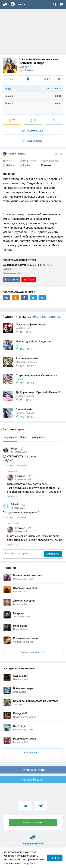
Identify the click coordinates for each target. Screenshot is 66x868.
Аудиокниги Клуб (33, 836)
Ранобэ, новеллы (15, 154)
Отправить (53, 554)
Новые (24, 437)
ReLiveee (20, 476)
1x (59, 79)
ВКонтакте (11, 280)
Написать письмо (33, 823)
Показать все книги (32, 652)
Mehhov (24, 67)
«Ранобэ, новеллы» (47, 317)
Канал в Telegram (33, 780)
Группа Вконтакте (33, 770)
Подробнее (29, 863)
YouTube (29, 280)
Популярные (10, 437)
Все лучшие (32, 752)
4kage (14, 449)
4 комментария (33, 131)
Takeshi (15, 505)
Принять (55, 858)
